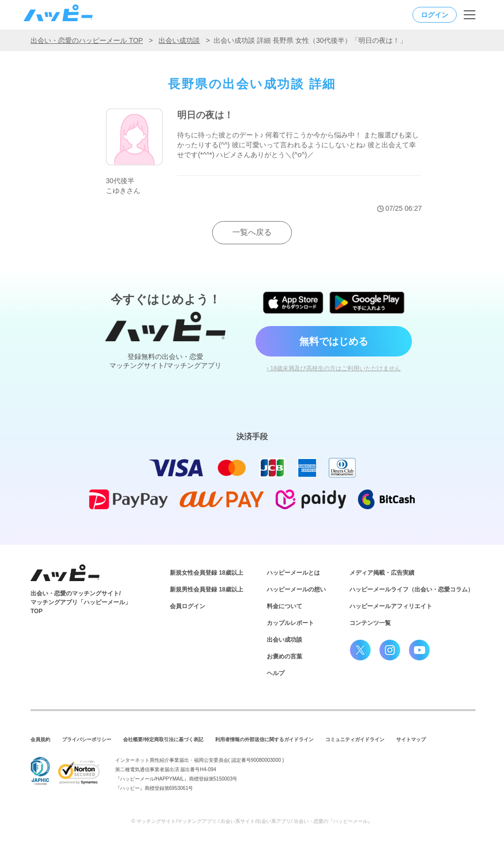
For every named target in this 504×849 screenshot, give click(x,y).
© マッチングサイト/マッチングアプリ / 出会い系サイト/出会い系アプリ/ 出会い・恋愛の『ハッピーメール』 (252, 821)
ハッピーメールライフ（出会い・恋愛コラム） (411, 589)
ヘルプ (276, 673)
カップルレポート (290, 623)
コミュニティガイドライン (355, 739)
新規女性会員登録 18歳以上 (206, 573)
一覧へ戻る (252, 232)
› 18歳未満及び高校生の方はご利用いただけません (334, 368)
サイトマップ (411, 739)
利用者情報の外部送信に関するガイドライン (264, 739)
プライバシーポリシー (87, 739)
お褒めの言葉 (284, 656)
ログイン (435, 15)
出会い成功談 (179, 40)
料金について (284, 606)
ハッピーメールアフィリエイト (391, 606)
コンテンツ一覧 (370, 623)
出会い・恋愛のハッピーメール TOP (87, 40)
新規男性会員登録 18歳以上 (206, 589)
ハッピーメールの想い (296, 589)
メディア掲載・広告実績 (382, 573)
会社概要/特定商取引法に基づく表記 (163, 739)
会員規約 (40, 739)
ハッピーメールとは (293, 573)
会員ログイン (188, 606)
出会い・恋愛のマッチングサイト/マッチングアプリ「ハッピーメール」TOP (81, 602)
